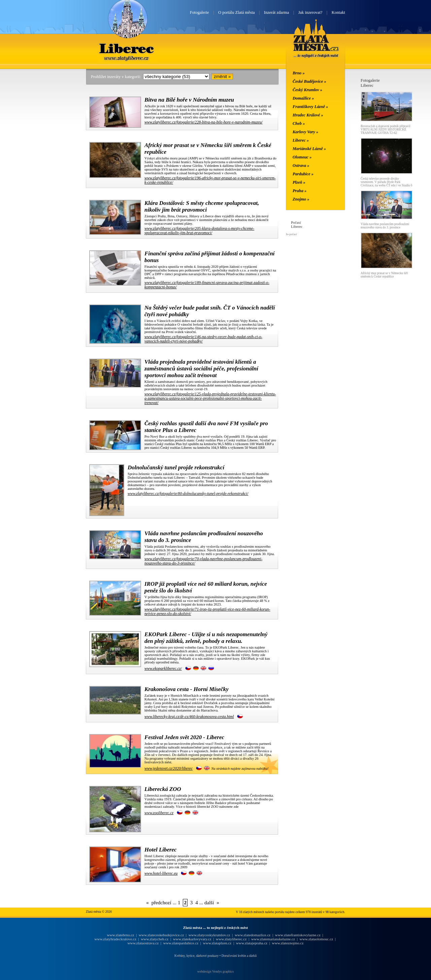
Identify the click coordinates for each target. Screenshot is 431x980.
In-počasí (291, 234)
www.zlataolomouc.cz (317, 939)
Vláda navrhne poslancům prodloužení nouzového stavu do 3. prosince (385, 226)
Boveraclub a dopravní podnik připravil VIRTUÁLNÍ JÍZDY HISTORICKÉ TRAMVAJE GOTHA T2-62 (386, 130)
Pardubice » (303, 174)
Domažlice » (303, 98)
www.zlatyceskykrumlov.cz (209, 935)
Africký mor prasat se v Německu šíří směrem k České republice (384, 275)
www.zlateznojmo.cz (288, 943)
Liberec (128, 48)
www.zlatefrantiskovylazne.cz (298, 935)
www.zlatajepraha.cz (252, 943)
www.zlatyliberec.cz (231, 939)
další (209, 903)
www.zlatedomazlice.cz (253, 935)
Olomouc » (302, 157)
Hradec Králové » (308, 115)
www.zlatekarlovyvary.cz (192, 939)
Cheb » (299, 123)
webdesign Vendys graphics (215, 971)
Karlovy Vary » (305, 132)
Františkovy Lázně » (310, 107)
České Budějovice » (309, 81)
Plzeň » (299, 182)
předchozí (161, 903)
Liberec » (301, 140)
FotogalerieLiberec (370, 83)
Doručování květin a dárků (239, 956)
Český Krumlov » (307, 90)
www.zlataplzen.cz (217, 943)
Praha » (300, 191)
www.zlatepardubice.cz (181, 943)
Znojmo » (301, 199)
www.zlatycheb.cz (155, 939)
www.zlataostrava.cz (143, 943)
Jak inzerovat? (310, 12)
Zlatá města (316, 46)
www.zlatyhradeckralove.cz (115, 939)
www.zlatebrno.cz (120, 935)
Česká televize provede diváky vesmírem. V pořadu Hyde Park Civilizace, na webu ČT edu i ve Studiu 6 (386, 182)
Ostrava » (301, 166)
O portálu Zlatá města (236, 12)
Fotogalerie (200, 12)
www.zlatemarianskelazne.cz (273, 939)
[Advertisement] (45, 179)
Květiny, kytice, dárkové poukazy (196, 956)
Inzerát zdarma (276, 12)
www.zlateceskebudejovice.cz (161, 935)
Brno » (299, 73)
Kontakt (338, 12)
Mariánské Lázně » (309, 149)
